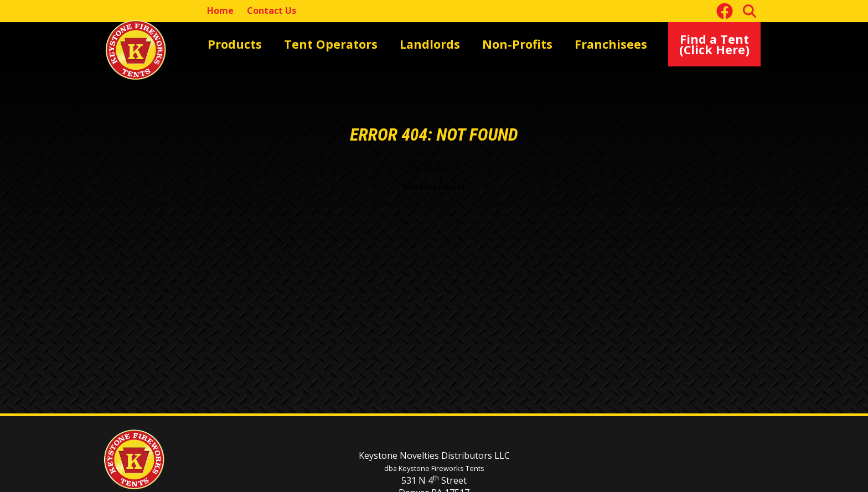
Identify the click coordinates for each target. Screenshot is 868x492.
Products (227, 44)
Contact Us (272, 11)
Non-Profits (453, 44)
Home (220, 11)
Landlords (383, 44)
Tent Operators (304, 44)
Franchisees (526, 44)
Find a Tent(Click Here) (724, 44)
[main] (434, 229)
